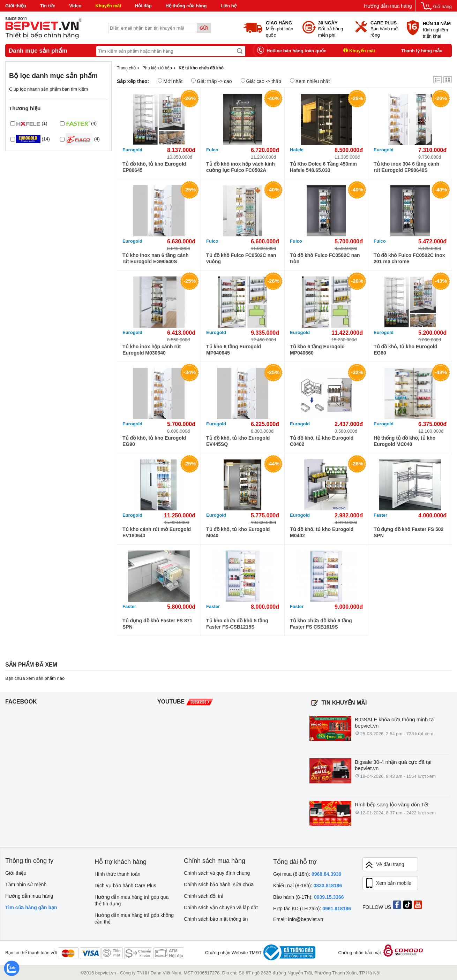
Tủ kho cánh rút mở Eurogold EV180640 (157, 532)
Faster (380, 515)
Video (75, 6)
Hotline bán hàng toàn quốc (296, 51)
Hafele (297, 150)
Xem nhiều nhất (310, 81)
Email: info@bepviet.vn (298, 919)
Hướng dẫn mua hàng (388, 6)
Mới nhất (170, 81)
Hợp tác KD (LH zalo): (312, 909)
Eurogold (132, 150)
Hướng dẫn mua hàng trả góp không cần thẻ (134, 918)
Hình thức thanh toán (117, 874)
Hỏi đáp (143, 6)
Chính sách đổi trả (204, 896)
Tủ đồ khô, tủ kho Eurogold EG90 (154, 441)
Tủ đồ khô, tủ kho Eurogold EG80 (405, 350)
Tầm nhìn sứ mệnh (26, 884)
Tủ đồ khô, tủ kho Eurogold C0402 (322, 441)
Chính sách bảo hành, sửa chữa (219, 884)
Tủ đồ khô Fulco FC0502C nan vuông (241, 258)
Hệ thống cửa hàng (186, 6)
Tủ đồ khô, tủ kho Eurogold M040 (238, 532)
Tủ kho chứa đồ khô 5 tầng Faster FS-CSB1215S (237, 624)
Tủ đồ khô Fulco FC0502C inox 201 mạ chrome (409, 258)
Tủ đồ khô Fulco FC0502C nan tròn (325, 258)
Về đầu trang (384, 865)
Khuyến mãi (108, 6)
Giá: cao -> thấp (261, 81)
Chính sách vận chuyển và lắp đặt (221, 907)
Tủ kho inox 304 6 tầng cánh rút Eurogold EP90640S (406, 167)
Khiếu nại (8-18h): (308, 886)
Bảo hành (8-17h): (309, 897)
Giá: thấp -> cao (211, 81)
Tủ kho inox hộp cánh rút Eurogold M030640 (152, 350)
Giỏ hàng (442, 6)
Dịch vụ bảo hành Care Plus (125, 886)
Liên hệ (228, 6)
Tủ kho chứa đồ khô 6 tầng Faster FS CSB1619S (321, 624)
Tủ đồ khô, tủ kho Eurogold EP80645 (154, 167)
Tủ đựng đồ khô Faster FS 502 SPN (409, 532)
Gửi (204, 28)
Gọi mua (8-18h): (307, 874)
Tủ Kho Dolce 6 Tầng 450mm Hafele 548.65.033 (323, 167)
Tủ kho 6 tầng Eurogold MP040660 (317, 350)
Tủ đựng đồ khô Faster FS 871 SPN (157, 624)
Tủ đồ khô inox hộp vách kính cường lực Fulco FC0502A (241, 167)
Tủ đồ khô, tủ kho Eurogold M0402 (322, 532)
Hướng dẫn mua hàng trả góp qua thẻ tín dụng (132, 900)
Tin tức (48, 6)
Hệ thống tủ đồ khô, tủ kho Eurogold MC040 (404, 441)
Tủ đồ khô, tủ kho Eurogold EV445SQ (238, 441)
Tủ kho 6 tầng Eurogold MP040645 (234, 350)
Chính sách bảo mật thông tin (216, 919)
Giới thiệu (16, 6)
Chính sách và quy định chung (217, 873)
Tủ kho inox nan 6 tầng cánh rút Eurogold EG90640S (156, 258)
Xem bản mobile (388, 883)
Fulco (212, 150)
